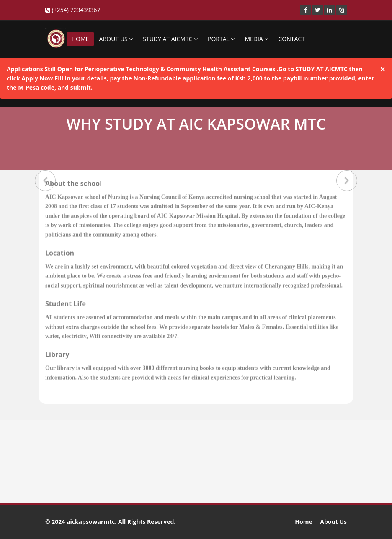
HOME (80, 39)
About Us (333, 522)
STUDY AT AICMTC (170, 39)
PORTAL (221, 39)
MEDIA (256, 39)
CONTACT (291, 39)
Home (303, 522)
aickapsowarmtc (91, 522)
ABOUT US (116, 39)
